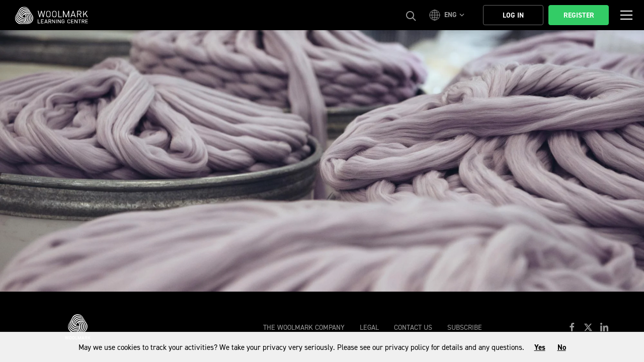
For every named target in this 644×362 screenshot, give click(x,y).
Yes (540, 347)
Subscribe (465, 328)
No (562, 347)
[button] (448, 15)
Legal (369, 328)
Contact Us (413, 328)
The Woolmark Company (304, 328)
